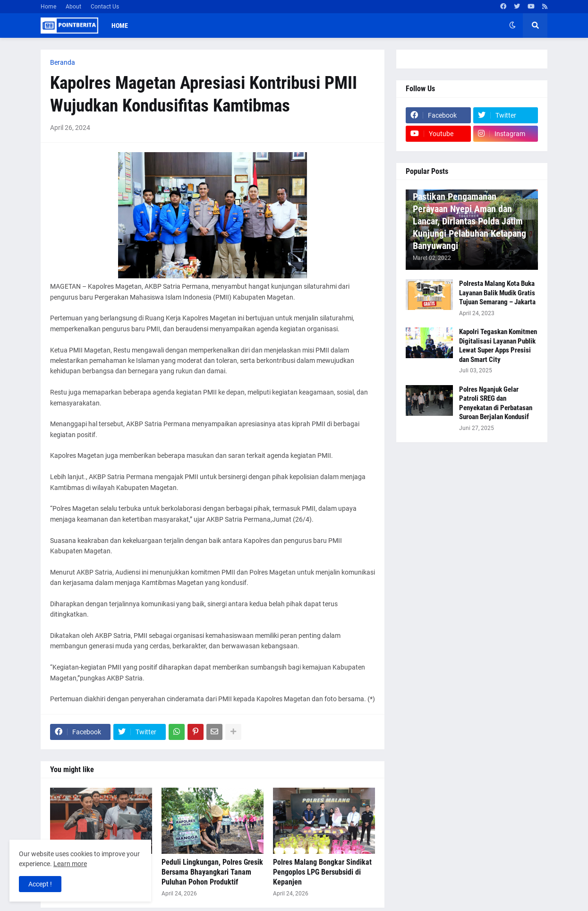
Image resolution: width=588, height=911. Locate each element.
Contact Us (105, 7)
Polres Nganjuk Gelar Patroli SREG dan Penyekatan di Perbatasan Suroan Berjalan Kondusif (496, 403)
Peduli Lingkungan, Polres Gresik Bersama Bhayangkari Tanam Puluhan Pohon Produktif (212, 872)
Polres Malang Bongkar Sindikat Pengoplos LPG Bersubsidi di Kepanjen (322, 872)
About (73, 7)
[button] (512, 26)
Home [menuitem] (120, 26)
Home (48, 7)
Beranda (63, 62)
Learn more (70, 864)
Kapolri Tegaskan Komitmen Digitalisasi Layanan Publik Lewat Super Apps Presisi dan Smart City (498, 346)
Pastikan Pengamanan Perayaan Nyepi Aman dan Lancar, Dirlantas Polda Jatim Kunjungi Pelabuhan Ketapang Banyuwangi (469, 221)
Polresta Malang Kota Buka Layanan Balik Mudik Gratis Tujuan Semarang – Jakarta (497, 293)
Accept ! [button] (40, 884)
